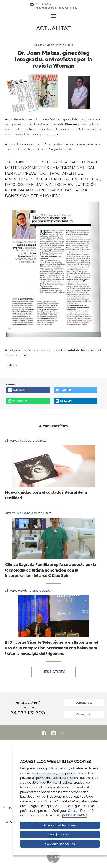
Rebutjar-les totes (60, 834)
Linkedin (64, 401)
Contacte (11, 822)
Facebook (17, 390)
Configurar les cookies (60, 844)
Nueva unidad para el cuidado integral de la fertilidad (46, 495)
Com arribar (84, 714)
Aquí (13, 365)
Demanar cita (84, 703)
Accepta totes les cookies (60, 825)
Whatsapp (18, 401)
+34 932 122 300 (27, 713)
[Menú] (53, 17)
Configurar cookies (55, 859)
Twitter (63, 390)
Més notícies (53, 672)
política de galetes (75, 815)
